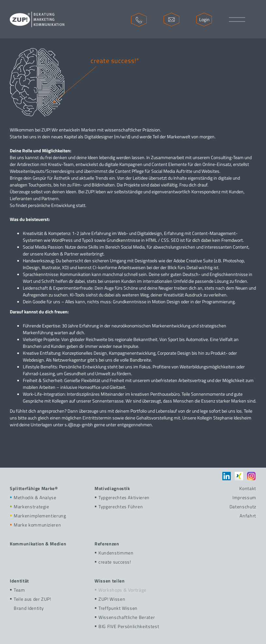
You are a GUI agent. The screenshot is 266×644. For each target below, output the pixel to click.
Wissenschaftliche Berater (125, 617)
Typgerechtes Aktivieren (122, 497)
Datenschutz (243, 507)
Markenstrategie (30, 507)
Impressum (244, 497)
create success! (113, 562)
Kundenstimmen (114, 553)
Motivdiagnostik (112, 488)
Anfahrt (248, 516)
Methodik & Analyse (33, 497)
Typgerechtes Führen (119, 507)
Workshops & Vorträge (120, 590)
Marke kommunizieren (35, 525)
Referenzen (107, 544)
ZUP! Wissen (110, 599)
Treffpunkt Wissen (116, 608)
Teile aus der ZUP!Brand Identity (30, 603)
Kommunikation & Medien (38, 544)
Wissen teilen (110, 581)
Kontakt (248, 488)
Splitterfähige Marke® (34, 488)
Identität (19, 581)
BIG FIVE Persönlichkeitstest (127, 626)
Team (17, 590)
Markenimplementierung (38, 516)
